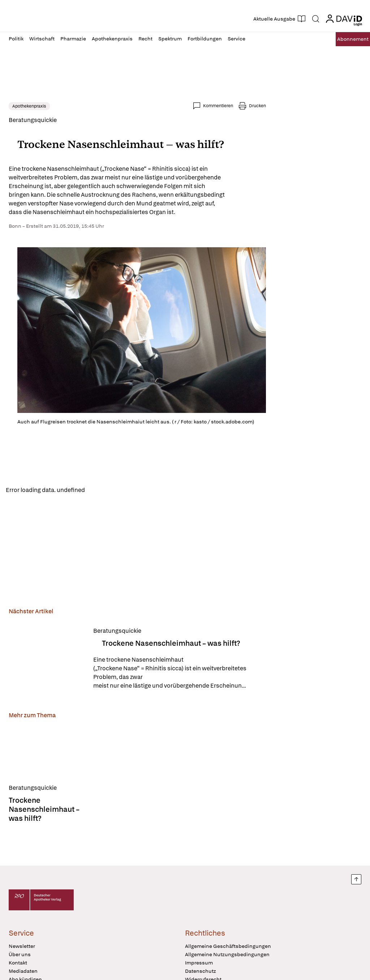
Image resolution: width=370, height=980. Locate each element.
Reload (100, 491)
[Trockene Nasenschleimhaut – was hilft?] (47, 661)
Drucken (257, 106)
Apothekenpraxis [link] (29, 106)
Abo (346, 39)
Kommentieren (218, 106)
